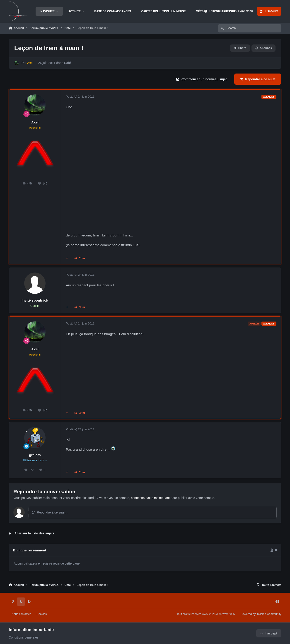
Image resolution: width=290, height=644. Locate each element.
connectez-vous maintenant (150, 498)
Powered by (261, 614)
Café (68, 63)
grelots (35, 455)
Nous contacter (21, 614)
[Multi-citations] (67, 259)
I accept (269, 633)
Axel (35, 122)
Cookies (42, 614)
